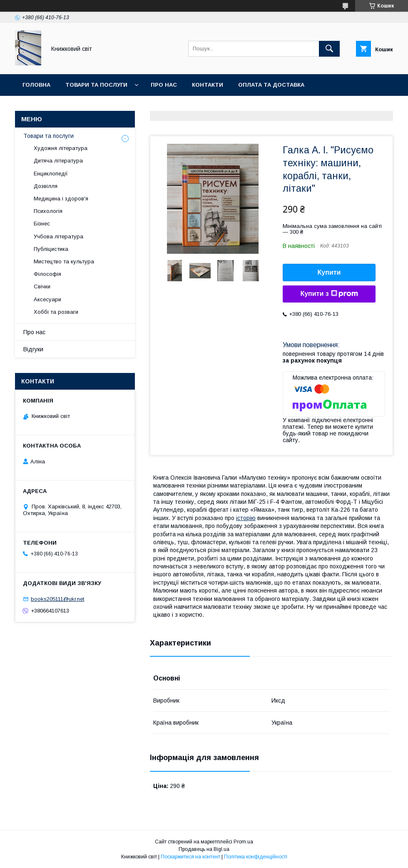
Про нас (164, 85)
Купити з (329, 294)
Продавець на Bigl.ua (204, 849)
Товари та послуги (96, 85)
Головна (36, 85)
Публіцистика (51, 249)
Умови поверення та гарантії (70, 106)
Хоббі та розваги (56, 312)
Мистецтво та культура (64, 261)
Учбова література (58, 236)
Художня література (61, 148)
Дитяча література (58, 161)
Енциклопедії (51, 174)
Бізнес (42, 224)
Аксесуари (47, 299)
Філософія (47, 274)
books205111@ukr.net (57, 599)
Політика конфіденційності (256, 857)
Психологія (48, 211)
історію (246, 518)
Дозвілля (46, 186)
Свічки (42, 286)
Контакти (208, 85)
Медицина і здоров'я (61, 199)
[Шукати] (329, 49)
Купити (329, 272)
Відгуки (33, 349)
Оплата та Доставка (271, 85)
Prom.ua (243, 842)
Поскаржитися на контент (190, 857)
